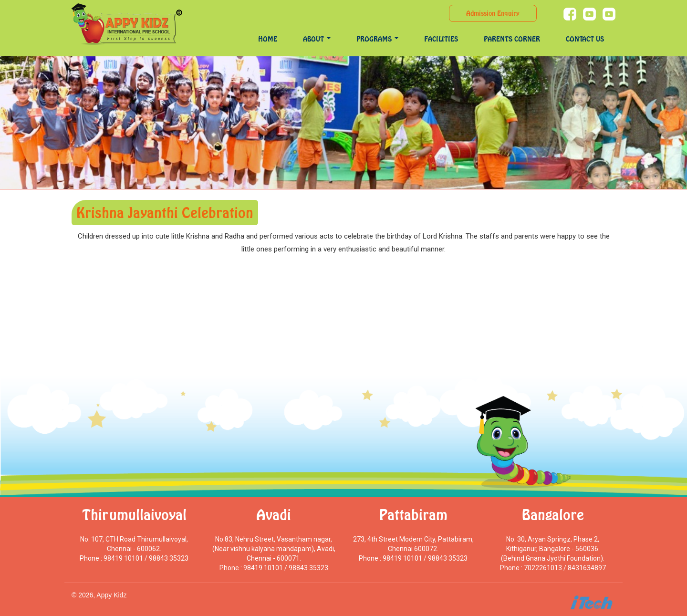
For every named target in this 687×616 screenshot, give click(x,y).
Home (268, 39)
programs (377, 39)
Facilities (441, 39)
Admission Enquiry (493, 13)
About (317, 39)
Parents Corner (512, 39)
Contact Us (585, 39)
